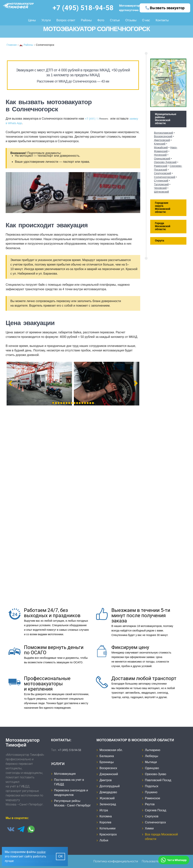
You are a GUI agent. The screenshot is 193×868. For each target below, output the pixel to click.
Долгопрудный (110, 786)
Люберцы (152, 756)
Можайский (161, 147)
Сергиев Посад (156, 810)
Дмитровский (162, 140)
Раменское (153, 798)
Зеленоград (108, 804)
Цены (32, 20)
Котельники (108, 828)
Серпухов (152, 816)
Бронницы (107, 762)
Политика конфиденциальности (116, 861)
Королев (105, 822)
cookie (41, 852)
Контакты (162, 20)
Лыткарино (153, 750)
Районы (86, 20)
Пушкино (151, 792)
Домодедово (108, 792)
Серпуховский (163, 173)
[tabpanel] (39, 384)
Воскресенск (108, 768)
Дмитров (106, 780)
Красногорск (108, 834)
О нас (146, 20)
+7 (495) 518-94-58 (82, 8)
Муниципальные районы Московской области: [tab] (166, 119)
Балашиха (107, 756)
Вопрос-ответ (66, 20)
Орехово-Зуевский (165, 162)
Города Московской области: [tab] (163, 226)
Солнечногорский (165, 177)
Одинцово (152, 768)
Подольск (152, 786)
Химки (149, 828)
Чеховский (160, 188)
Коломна (106, 816)
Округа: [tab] (160, 241)
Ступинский (161, 181)
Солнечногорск (155, 822)
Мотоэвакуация (65, 774)
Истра (104, 810)
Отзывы (131, 20)
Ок (61, 857)
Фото (101, 20)
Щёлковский (161, 192)
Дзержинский (109, 774)
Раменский (161, 166)
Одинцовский (162, 159)
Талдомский (161, 184)
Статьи (115, 20)
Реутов (150, 804)
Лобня (104, 840)
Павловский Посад (158, 780)
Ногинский (160, 155)
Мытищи (151, 762)
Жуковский (107, 798)
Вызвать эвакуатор (167, 8)
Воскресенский (163, 136)
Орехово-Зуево (156, 774)
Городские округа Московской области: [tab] (163, 208)
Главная (12, 45)
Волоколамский (164, 133)
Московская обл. (111, 750)
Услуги (46, 20)
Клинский (160, 144)
